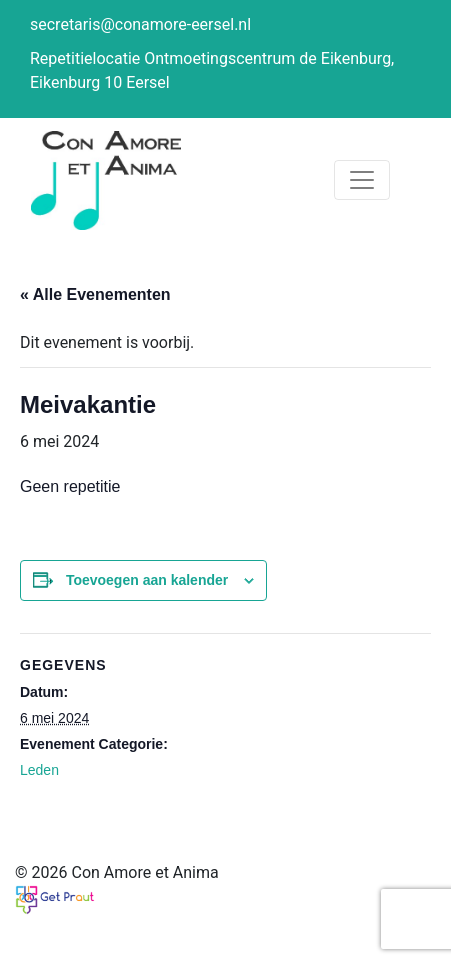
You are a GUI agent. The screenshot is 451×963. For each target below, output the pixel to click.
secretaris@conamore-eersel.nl (140, 24)
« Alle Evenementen (95, 294)
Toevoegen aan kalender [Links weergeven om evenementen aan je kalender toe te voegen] (147, 580)
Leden (39, 770)
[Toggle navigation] (362, 180)
